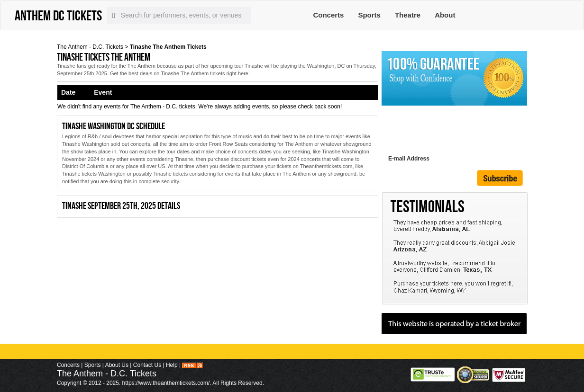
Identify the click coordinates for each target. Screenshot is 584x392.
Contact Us (147, 365)
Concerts (328, 15)
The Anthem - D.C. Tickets (90, 47)
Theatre (408, 15)
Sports (369, 15)
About (445, 15)
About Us (117, 365)
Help (172, 365)
